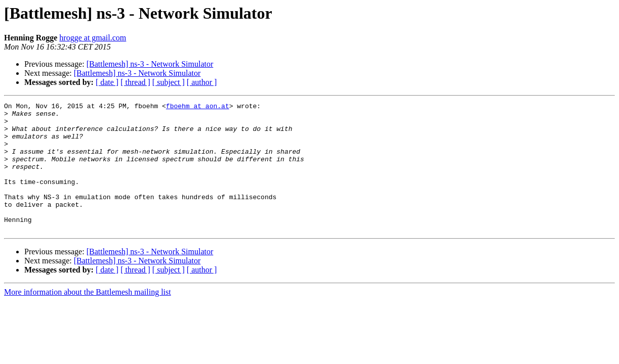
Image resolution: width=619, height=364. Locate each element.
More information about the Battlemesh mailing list (88, 318)
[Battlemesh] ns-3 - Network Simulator (150, 64)
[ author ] (202, 82)
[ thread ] (135, 82)
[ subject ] (169, 82)
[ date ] (107, 82)
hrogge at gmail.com (93, 38)
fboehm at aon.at (198, 107)
